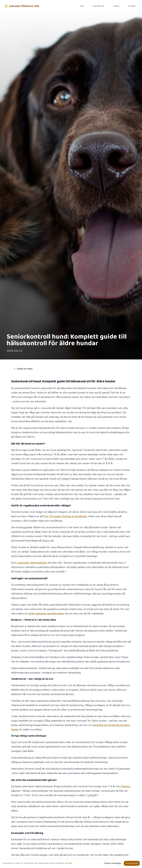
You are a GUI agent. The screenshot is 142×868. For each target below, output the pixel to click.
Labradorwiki (98, 6)
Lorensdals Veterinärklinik (32, 563)
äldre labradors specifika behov (47, 614)
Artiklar (116, 6)
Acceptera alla (132, 863)
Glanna (126, 786)
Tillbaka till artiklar (23, 369)
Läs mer (69, 863)
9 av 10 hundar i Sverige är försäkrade (65, 516)
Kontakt (132, 6)
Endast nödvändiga (113, 863)
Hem (82, 6)
